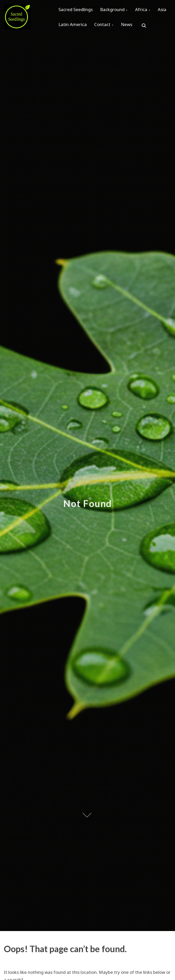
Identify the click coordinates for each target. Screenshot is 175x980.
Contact (125, 28)
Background (116, 11)
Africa (148, 11)
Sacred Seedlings (77, 11)
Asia (64, 28)
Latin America (93, 28)
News (152, 28)
